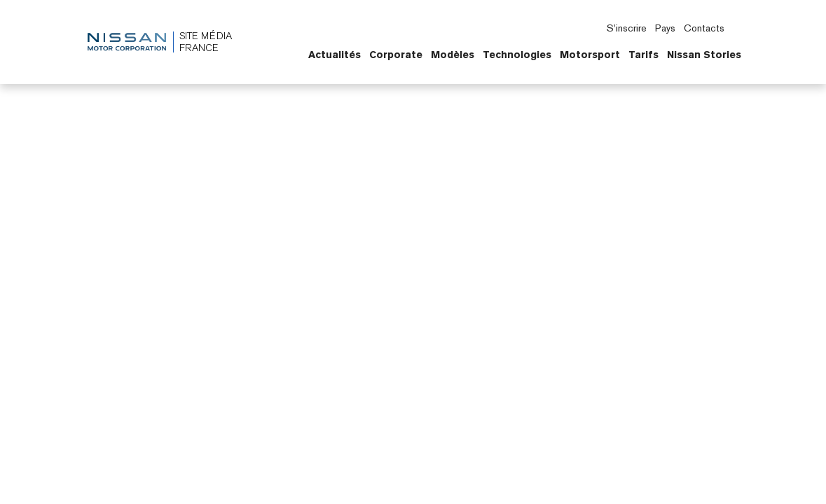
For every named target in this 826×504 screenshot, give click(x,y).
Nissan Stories (704, 55)
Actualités (335, 55)
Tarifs (643, 55)
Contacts (704, 28)
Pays (665, 28)
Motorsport (590, 55)
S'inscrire (627, 28)
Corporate (396, 55)
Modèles (453, 55)
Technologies (517, 55)
